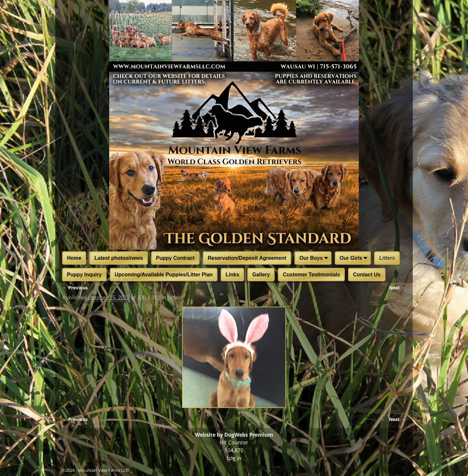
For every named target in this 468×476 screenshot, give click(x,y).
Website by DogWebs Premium (234, 435)
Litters (387, 258)
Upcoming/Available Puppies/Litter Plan (164, 275)
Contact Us (367, 275)
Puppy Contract (175, 258)
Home (74, 258)
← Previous (75, 288)
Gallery (261, 275)
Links (232, 275)
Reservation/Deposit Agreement (247, 258)
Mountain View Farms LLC (103, 470)
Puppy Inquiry (84, 275)
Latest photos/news (118, 258)
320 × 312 (149, 297)
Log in (234, 458)
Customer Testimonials (311, 275)
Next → (397, 288)
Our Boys (315, 258)
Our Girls (355, 258)
